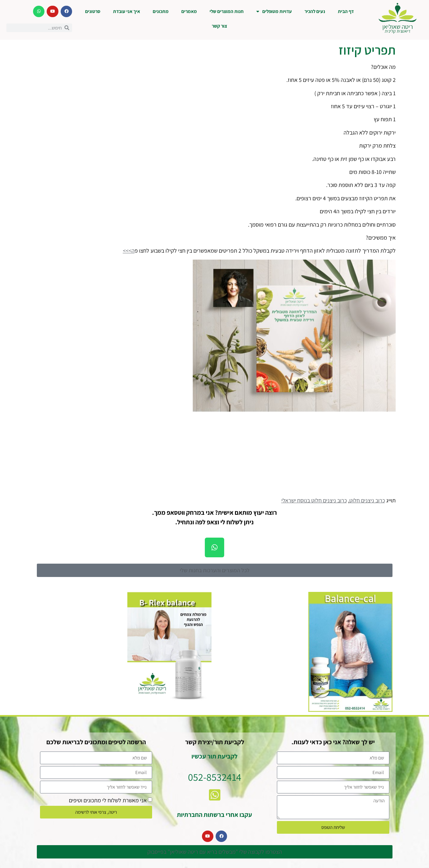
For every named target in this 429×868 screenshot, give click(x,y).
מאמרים (189, 11)
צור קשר (219, 26)
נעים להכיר (315, 11)
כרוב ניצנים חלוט (367, 500)
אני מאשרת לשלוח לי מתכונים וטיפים (108, 800)
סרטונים (93, 11)
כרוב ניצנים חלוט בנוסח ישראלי (314, 500)
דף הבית (346, 11)
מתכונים (161, 11)
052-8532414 (215, 777)
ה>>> (129, 251)
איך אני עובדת (127, 11)
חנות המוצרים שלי (227, 11)
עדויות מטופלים (274, 12)
